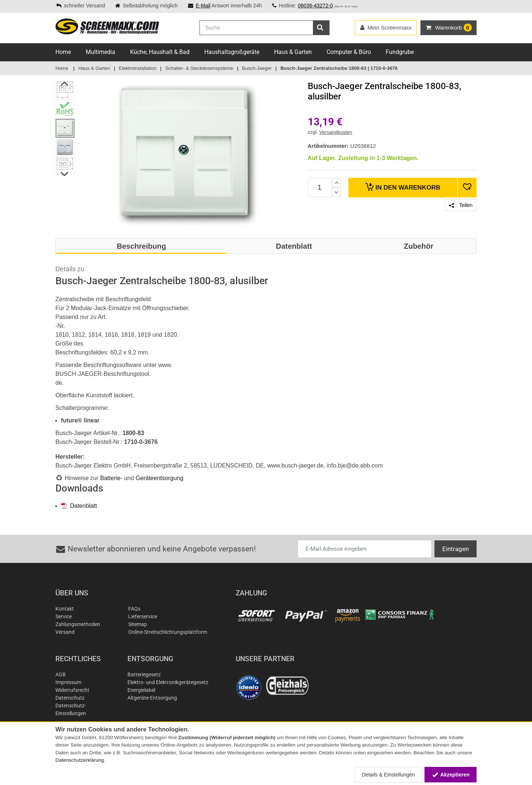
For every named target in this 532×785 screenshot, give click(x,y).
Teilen (461, 205)
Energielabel (141, 690)
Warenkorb (403, 187)
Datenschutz (70, 698)
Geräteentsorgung (159, 478)
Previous (65, 84)
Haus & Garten (293, 52)
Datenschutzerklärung (80, 760)
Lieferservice (143, 616)
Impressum (68, 682)
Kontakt (65, 609)
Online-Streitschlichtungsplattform (168, 632)
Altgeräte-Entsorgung (152, 698)
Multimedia (100, 52)
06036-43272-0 (315, 6)
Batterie (110, 478)
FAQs (134, 609)
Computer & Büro (349, 52)
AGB (61, 674)
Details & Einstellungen (388, 775)
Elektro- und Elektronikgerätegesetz (168, 682)
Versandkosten (336, 132)
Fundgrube (400, 52)
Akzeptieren (451, 775)
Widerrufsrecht (72, 690)
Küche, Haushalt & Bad (160, 52)
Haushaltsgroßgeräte (232, 52)
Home (63, 52)
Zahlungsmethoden (78, 624)
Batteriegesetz (144, 674)
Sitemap (138, 624)
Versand (65, 632)
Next (65, 174)
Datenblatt (79, 506)
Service (64, 616)
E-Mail (203, 6)
